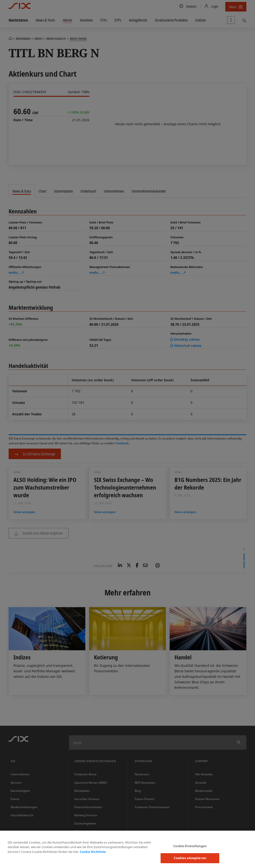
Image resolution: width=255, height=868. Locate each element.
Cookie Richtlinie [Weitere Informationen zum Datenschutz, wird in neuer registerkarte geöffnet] (93, 852)
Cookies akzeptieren (190, 858)
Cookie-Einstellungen (190, 846)
